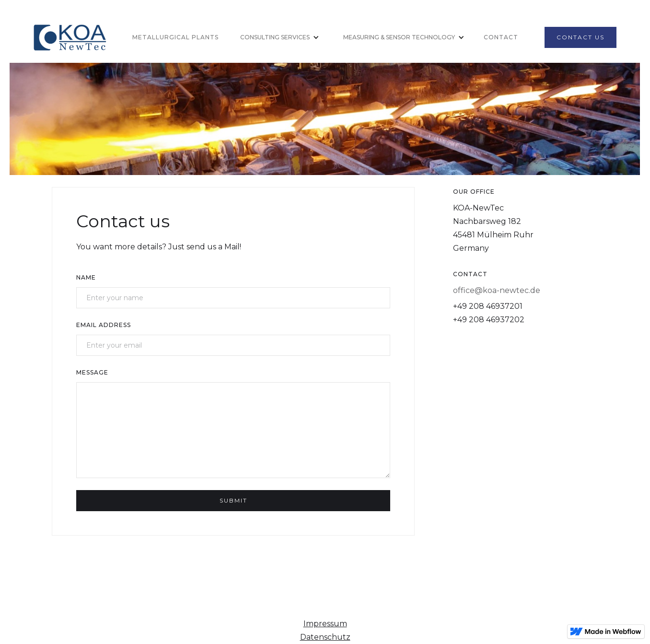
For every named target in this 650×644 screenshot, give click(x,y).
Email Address (104, 325)
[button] (276, 37)
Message (92, 372)
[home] (72, 37)
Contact (501, 37)
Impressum (325, 624)
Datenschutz (325, 637)
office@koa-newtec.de (497, 290)
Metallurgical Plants (175, 37)
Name (86, 277)
